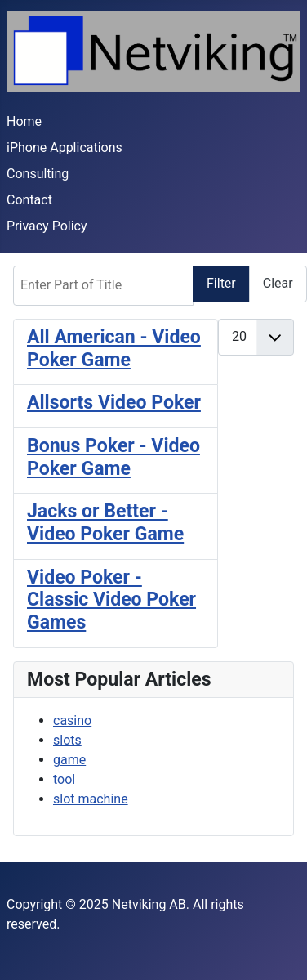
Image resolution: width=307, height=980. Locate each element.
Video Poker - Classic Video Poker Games (111, 600)
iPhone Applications (65, 148)
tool (64, 779)
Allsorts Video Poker (114, 403)
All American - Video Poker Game (114, 349)
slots (67, 740)
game (69, 760)
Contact (29, 200)
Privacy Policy (47, 226)
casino (72, 720)
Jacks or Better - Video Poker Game (105, 523)
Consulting (38, 174)
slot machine (91, 799)
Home (24, 121)
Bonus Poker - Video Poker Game (113, 457)
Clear (278, 283)
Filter (221, 283)
